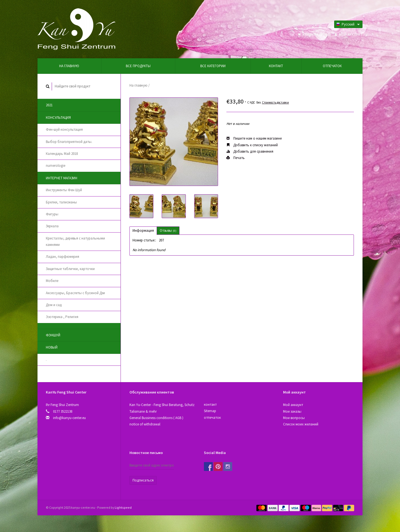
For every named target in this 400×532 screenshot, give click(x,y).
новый (52, 347)
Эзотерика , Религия (62, 317)
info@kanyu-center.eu (69, 418)
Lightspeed (123, 507)
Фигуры (52, 214)
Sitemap (210, 411)
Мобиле (52, 281)
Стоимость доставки (275, 102)
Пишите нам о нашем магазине (254, 138)
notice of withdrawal (145, 424)
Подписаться (143, 480)
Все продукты (138, 66)
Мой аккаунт (348, 35)
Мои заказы (292, 411)
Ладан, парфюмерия (62, 257)
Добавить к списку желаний (252, 145)
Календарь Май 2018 (62, 154)
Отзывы (168, 230)
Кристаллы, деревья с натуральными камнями (75, 241)
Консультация (58, 118)
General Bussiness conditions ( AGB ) (156, 418)
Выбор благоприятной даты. (69, 142)
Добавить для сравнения (250, 151)
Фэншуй (53, 335)
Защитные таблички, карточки (70, 269)
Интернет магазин (62, 178)
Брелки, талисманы (61, 202)
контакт (276, 66)
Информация (143, 230)
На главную (69, 66)
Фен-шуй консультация (64, 129)
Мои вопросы (294, 418)
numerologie (56, 166)
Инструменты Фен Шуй (64, 190)
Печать (236, 158)
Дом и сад (54, 305)
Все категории (213, 66)
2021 (49, 105)
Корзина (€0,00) (315, 35)
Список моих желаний (301, 424)
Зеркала (52, 226)
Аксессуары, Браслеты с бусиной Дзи (75, 293)
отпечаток (332, 66)
